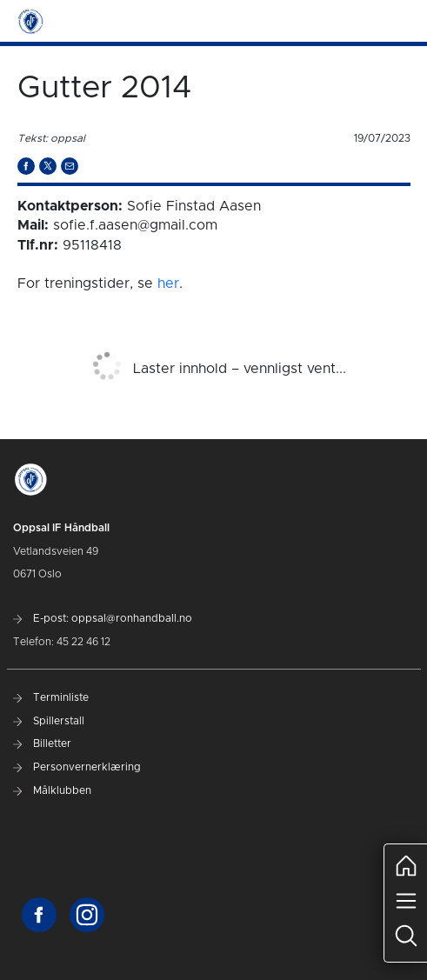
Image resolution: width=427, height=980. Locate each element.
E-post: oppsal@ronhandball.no (103, 618)
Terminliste (51, 697)
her (168, 283)
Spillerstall (49, 721)
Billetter (42, 743)
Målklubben (52, 790)
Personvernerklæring (77, 767)
